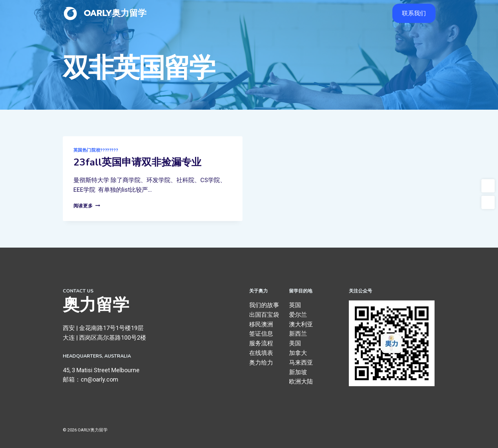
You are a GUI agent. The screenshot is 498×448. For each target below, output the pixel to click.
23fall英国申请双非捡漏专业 (137, 162)
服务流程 (261, 343)
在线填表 (261, 353)
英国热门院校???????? (96, 150)
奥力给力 (261, 362)
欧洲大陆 (301, 381)
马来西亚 (301, 362)
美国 (295, 343)
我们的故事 (264, 305)
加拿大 (298, 353)
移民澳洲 (261, 324)
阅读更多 (87, 206)
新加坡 (298, 372)
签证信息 (261, 334)
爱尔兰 (298, 315)
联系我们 (414, 13)
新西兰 (298, 334)
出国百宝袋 (264, 315)
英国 (295, 305)
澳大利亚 (301, 324)
